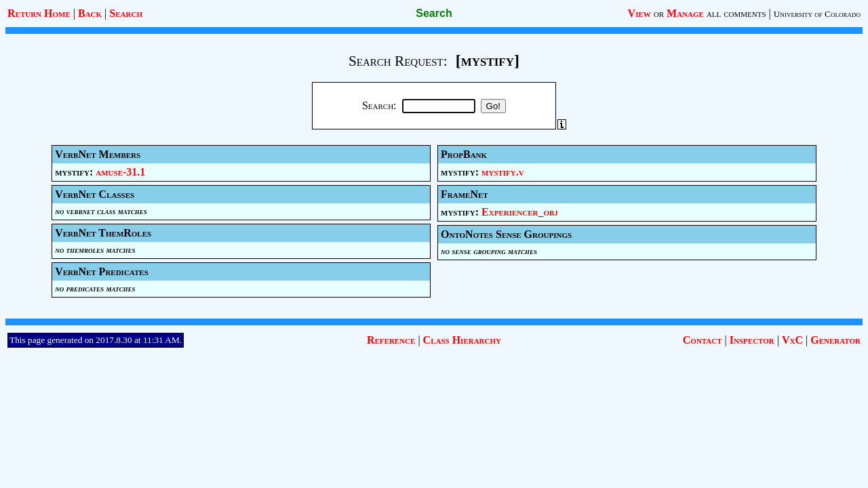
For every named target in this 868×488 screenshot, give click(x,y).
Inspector (752, 340)
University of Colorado (817, 14)
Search (126, 13)
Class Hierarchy (462, 340)
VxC (792, 340)
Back (90, 13)
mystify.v (503, 172)
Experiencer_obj (520, 212)
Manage (685, 13)
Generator (835, 340)
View (639, 13)
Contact (703, 340)
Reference (391, 340)
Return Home (39, 13)
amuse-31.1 (120, 172)
